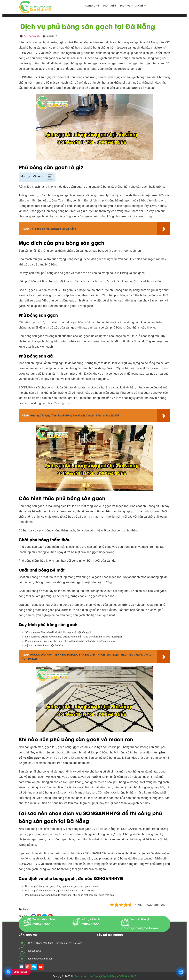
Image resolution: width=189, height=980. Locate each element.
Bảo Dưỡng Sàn (32, 36)
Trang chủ (92, 5)
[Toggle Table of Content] (48, 177)
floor (26, 909)
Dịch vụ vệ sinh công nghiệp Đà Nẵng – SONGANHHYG (106, 976)
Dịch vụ (125, 5)
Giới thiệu (110, 5)
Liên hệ (139, 5)
